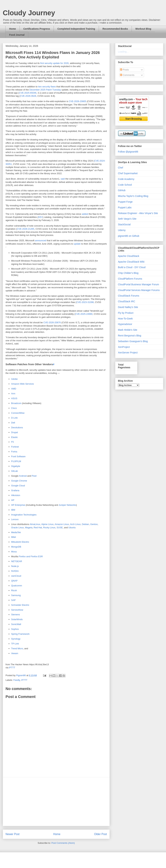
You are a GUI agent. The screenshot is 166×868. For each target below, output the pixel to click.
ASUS (14, 398)
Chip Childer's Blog (128, 273)
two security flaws (47, 87)
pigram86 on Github (129, 236)
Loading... (123, 52)
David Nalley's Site (128, 307)
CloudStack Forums (129, 296)
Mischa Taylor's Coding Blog (133, 196)
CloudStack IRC (127, 301)
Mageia (29, 528)
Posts (124, 70)
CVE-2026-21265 (26, 229)
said (63, 179)
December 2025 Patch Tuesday (45, 90)
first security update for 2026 (54, 63)
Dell (13, 423)
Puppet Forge (125, 202)
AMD (14, 389)
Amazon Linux (62, 524)
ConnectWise (18, 413)
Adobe (15, 379)
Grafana (15, 490)
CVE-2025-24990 (84, 314)
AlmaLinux (35, 524)
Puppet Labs (125, 207)
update (77, 244)
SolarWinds (17, 619)
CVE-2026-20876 (52, 322)
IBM (13, 510)
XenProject (124, 347)
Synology (16, 639)
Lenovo (15, 519)
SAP (13, 600)
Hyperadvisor (125, 324)
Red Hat (38, 528)
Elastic (15, 437)
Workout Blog (143, 29)
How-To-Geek (125, 319)
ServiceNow (17, 610)
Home (13, 29)
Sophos (15, 629)
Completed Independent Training (76, 29)
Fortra (14, 452)
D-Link (15, 418)
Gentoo (94, 524)
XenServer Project (128, 353)
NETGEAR (17, 561)
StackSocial (124, 224)
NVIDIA (15, 571)
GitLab (15, 471)
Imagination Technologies (24, 515)
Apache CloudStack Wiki (131, 262)
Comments (127, 75)
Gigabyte (16, 466)
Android (23, 476)
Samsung (16, 595)
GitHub (122, 190)
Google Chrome (19, 481)
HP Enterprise (18, 505)
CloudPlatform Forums (130, 279)
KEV (40, 217)
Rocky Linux (49, 528)
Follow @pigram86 (128, 152)
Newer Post (13, 834)
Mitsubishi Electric (20, 542)
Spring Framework (20, 634)
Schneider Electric (20, 605)
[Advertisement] (56, 802)
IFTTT (12, 668)
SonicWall (16, 624)
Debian (86, 524)
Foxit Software (18, 456)
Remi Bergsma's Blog (130, 336)
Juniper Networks (67, 505)
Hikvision (16, 495)
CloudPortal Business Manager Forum (138, 284)
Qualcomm (17, 586)
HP (13, 500)
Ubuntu (72, 528)
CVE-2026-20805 (77, 101)
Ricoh (14, 590)
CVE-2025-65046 (28, 93)
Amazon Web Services (23, 384)
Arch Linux (75, 524)
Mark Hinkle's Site (128, 330)
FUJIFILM (16, 461)
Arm (13, 394)
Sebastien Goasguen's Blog (133, 341)
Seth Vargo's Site (127, 219)
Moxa (14, 552)
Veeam (15, 653)
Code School (125, 185)
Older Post (100, 834)
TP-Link (15, 644)
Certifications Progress (37, 29)
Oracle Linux (18, 528)
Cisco (14, 408)
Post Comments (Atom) (63, 843)
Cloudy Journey (29, 13)
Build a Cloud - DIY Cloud (132, 267)
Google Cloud (18, 486)
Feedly (17, 680)
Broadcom (16, 403)
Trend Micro (17, 648)
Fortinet (15, 447)
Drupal (15, 432)
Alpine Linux (47, 524)
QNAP (14, 581)
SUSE (60, 528)
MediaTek (16, 532)
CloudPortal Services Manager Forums (139, 290)
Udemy (122, 230)
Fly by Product (126, 313)
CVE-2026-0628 (28, 96)
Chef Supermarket (128, 173)
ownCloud (16, 576)
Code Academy (126, 179)
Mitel (14, 537)
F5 (13, 442)
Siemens (16, 615)
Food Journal (17, 35)
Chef (121, 168)
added (85, 214)
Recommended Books (115, 29)
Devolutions (17, 428)
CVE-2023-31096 (85, 302)
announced (41, 240)
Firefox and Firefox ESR (31, 556)
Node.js (15, 566)
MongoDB (16, 547)
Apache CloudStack (129, 256)
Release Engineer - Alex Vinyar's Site (138, 213)
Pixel (34, 476)
